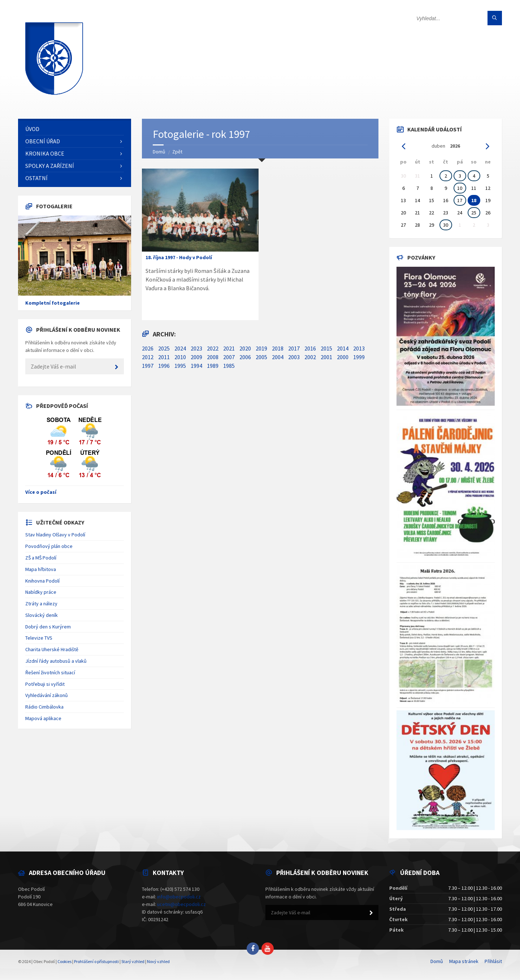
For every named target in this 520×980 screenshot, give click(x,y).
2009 (196, 357)
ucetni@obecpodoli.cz (181, 904)
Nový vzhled (158, 961)
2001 (326, 357)
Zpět (177, 152)
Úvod (32, 129)
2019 (261, 348)
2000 (343, 357)
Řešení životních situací (50, 672)
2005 (261, 357)
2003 (294, 357)
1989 (213, 366)
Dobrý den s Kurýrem (48, 627)
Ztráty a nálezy (41, 604)
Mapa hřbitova (41, 569)
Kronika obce (45, 153)
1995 (180, 366)
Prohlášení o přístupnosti (96, 961)
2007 (229, 357)
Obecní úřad (43, 141)
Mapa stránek (464, 961)
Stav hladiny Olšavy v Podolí (55, 535)
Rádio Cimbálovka (44, 707)
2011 (164, 357)
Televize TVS (39, 638)
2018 (278, 348)
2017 (294, 348)
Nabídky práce (41, 592)
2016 (310, 348)
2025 (164, 348)
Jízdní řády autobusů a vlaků (56, 661)
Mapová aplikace (43, 718)
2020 (245, 348)
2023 (196, 348)
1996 (164, 366)
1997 (148, 366)
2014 (343, 348)
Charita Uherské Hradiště (52, 649)
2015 (326, 348)
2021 (229, 348)
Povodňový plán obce (49, 546)
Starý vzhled (133, 961)
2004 (278, 357)
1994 (196, 366)
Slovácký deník (42, 615)
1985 (229, 366)
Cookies (64, 961)
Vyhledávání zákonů (47, 695)
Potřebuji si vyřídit (45, 684)
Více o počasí (41, 492)
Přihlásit (493, 961)
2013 (359, 348)
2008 (213, 357)
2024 (180, 348)
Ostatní (36, 178)
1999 (359, 357)
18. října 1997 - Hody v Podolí (179, 257)
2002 (310, 357)
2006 (245, 357)
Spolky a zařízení (50, 166)
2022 (213, 348)
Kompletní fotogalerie (53, 303)
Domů (159, 152)
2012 (148, 357)
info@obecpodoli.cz (179, 897)
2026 (148, 348)
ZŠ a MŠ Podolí (41, 558)
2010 (180, 357)
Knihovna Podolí (42, 581)
